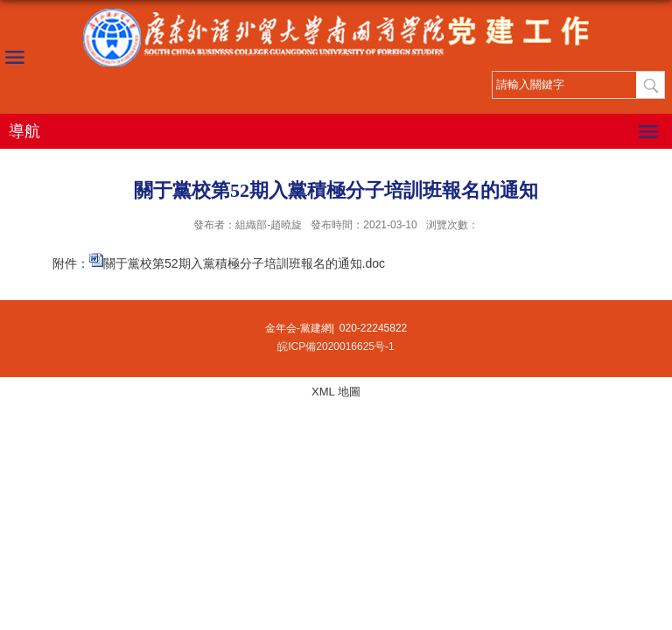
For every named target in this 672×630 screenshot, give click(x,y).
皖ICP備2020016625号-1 (336, 346)
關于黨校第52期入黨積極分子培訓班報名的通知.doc (244, 263)
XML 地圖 (336, 392)
